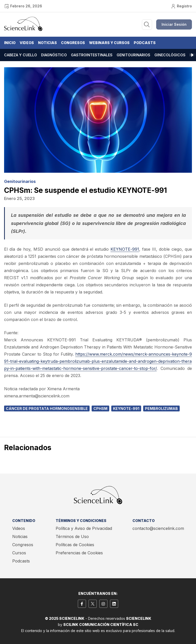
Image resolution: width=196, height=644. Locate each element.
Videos (27, 43)
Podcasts (145, 43)
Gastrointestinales (92, 55)
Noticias (47, 43)
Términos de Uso (72, 536)
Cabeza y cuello (21, 55)
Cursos (19, 553)
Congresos (73, 43)
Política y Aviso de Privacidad (84, 528)
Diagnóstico (54, 55)
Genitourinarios (133, 55)
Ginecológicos (170, 55)
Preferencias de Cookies (79, 553)
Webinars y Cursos (109, 43)
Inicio (10, 43)
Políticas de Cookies (75, 545)
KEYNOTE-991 (125, 249)
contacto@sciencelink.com (158, 528)
